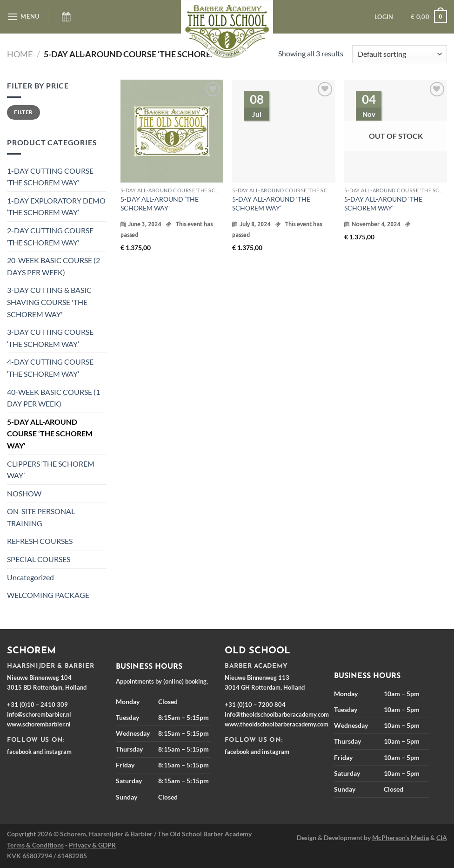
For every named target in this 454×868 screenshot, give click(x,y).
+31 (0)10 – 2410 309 (37, 705)
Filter (23, 112)
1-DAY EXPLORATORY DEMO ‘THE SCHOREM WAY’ (56, 207)
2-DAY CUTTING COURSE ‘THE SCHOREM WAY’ (50, 236)
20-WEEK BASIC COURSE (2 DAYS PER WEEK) (53, 266)
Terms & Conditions (35, 845)
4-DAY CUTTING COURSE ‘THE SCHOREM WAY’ (50, 368)
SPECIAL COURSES (39, 559)
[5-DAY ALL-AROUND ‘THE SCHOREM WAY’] (172, 131)
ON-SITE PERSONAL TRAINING (41, 517)
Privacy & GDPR (92, 845)
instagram (58, 752)
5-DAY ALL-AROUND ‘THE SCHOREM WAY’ (160, 203)
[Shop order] (400, 54)
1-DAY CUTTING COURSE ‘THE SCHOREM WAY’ (50, 177)
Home (20, 54)
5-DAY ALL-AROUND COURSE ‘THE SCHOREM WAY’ (50, 434)
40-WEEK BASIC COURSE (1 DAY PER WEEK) (53, 398)
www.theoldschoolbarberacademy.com (277, 724)
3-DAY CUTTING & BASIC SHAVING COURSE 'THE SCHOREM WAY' (49, 302)
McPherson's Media (401, 837)
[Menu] (23, 17)
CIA (442, 837)
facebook (19, 752)
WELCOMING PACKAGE (48, 595)
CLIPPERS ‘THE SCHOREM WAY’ (51, 470)
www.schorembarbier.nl (39, 724)
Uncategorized (30, 577)
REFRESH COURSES (40, 541)
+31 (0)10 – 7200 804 (255, 705)
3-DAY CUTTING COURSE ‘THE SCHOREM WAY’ (50, 338)
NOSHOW (24, 493)
